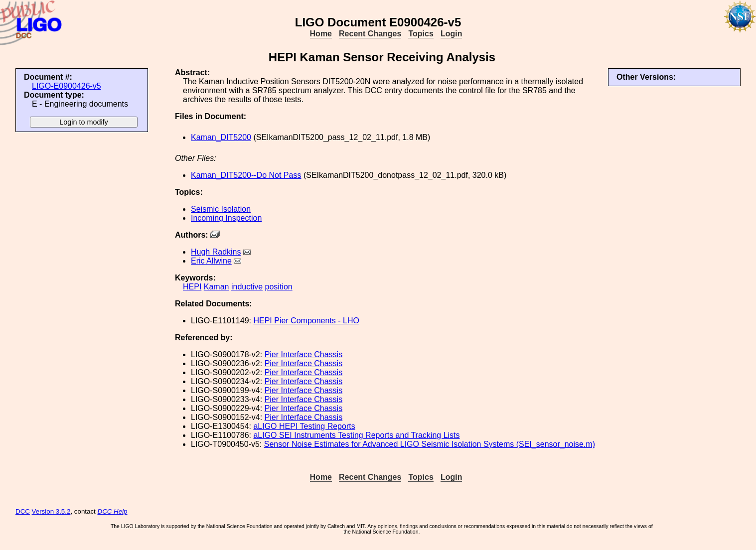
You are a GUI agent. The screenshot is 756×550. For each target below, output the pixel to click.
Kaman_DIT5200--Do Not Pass (246, 175)
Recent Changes (370, 34)
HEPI (192, 287)
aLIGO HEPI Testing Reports (304, 426)
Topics (421, 34)
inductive (247, 287)
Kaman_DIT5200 (221, 137)
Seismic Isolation (221, 209)
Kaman (217, 287)
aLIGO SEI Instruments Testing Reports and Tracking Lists (356, 435)
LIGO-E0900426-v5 (67, 86)
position (279, 287)
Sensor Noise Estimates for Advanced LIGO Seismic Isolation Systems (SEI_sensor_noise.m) (430, 444)
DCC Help (113, 511)
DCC (23, 511)
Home (321, 34)
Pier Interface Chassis (304, 354)
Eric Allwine (211, 261)
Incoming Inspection (226, 218)
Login (452, 34)
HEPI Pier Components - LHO (306, 321)
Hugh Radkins (216, 252)
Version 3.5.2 (51, 511)
